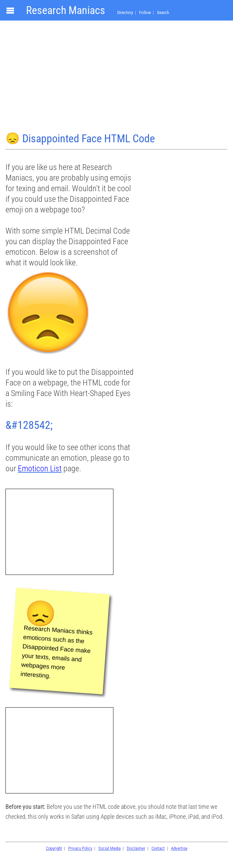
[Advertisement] (116, 77)
